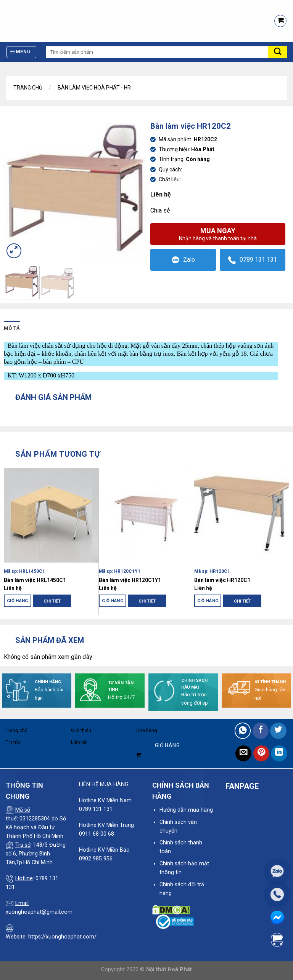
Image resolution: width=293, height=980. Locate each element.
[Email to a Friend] (244, 754)
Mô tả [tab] (12, 328)
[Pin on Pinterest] (262, 754)
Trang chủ (28, 88)
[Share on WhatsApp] (243, 731)
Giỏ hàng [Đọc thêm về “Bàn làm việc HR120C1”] (208, 601)
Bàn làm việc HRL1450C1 (35, 580)
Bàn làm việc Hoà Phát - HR (94, 88)
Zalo (183, 260)
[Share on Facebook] (261, 731)
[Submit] (278, 52)
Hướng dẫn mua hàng (186, 810)
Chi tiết (52, 601)
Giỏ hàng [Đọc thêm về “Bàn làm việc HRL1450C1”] (18, 601)
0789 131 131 (253, 260)
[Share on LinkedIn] (279, 754)
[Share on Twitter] (278, 731)
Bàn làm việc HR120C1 (222, 580)
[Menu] (22, 52)
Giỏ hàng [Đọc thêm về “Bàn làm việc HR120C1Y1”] (113, 601)
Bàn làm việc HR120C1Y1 (130, 580)
